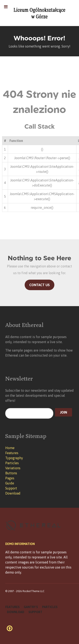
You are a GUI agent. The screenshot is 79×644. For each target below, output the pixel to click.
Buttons (11, 473)
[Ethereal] (39, 13)
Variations (13, 468)
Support (11, 488)
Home (10, 448)
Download (13, 493)
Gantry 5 (31, 607)
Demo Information (20, 544)
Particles (12, 463)
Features (12, 453)
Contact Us (39, 285)
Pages (10, 478)
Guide (10, 483)
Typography (14, 458)
